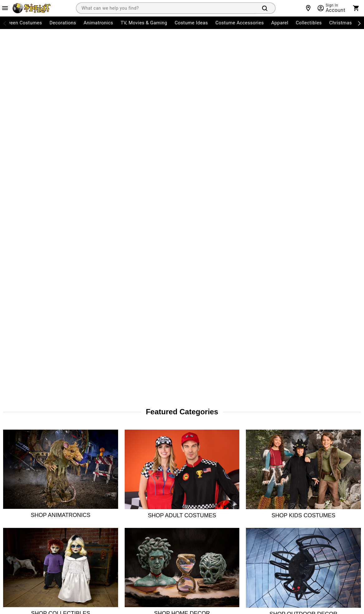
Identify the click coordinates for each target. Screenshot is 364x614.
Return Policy (15, 457)
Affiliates (76, 507)
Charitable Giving (150, 457)
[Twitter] (300, 462)
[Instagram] (285, 462)
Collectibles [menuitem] (309, 23)
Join (351, 426)
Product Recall (147, 474)
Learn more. (327, 504)
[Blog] (360, 462)
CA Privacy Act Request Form (160, 490)
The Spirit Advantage (88, 440)
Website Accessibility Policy (224, 490)
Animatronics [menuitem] (98, 23)
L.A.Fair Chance (213, 474)
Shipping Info (15, 490)
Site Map (142, 440)
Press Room (79, 457)
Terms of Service (137, 552)
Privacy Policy (170, 552)
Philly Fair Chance (216, 457)
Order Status (14, 440)
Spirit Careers (81, 474)
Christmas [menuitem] (341, 23)
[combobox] (166, 8)
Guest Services (147, 423)
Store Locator (81, 423)
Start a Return (16, 474)
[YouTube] (330, 462)
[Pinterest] (345, 462)
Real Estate (78, 490)
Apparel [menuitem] (280, 23)
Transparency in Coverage (223, 507)
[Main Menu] (5, 8)
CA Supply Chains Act (219, 440)
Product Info (14, 507)
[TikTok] (315, 462)
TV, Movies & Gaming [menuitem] (144, 23)
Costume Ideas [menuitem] (192, 23)
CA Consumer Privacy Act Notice (223, 423)
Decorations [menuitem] (63, 23)
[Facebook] (271, 462)
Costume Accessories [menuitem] (239, 23)
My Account (14, 423)
